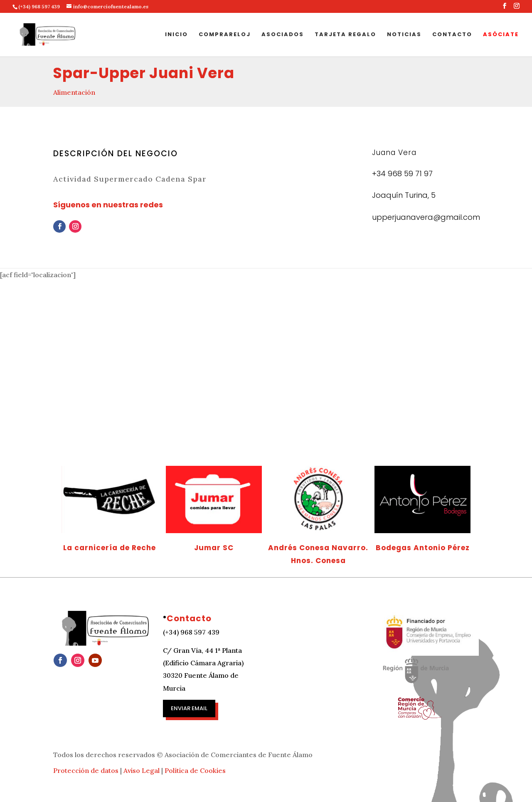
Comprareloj (225, 35)
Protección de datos (86, 770)
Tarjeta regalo (345, 35)
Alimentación (74, 92)
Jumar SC (214, 548)
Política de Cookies (195, 770)
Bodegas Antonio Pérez (423, 548)
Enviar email (189, 708)
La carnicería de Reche (110, 548)
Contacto (452, 35)
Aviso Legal (142, 770)
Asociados (283, 35)
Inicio (176, 35)
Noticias (404, 35)
